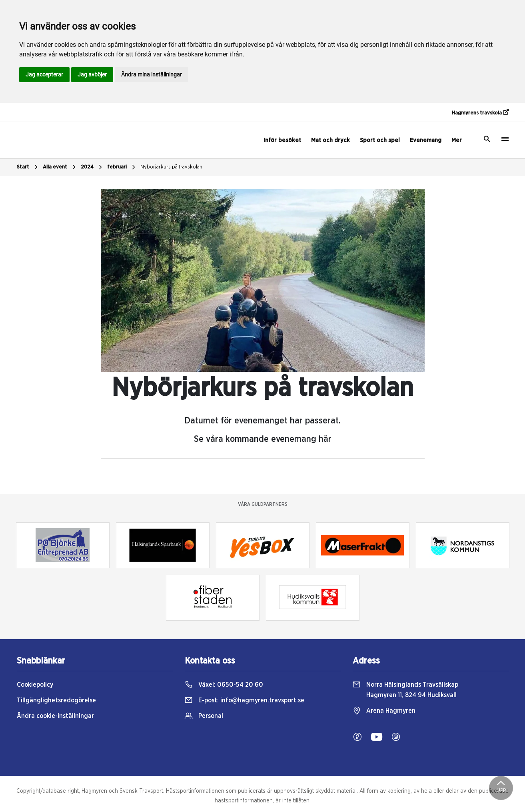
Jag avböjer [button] (92, 74)
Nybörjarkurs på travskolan (171, 167)
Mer (457, 140)
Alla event (60, 167)
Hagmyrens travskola (480, 112)
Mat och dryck (330, 140)
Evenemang (426, 140)
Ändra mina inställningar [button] (152, 74)
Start (28, 167)
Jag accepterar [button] (44, 74)
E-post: (245, 700)
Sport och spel (380, 140)
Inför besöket (282, 140)
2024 (92, 167)
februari (122, 167)
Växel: (224, 685)
